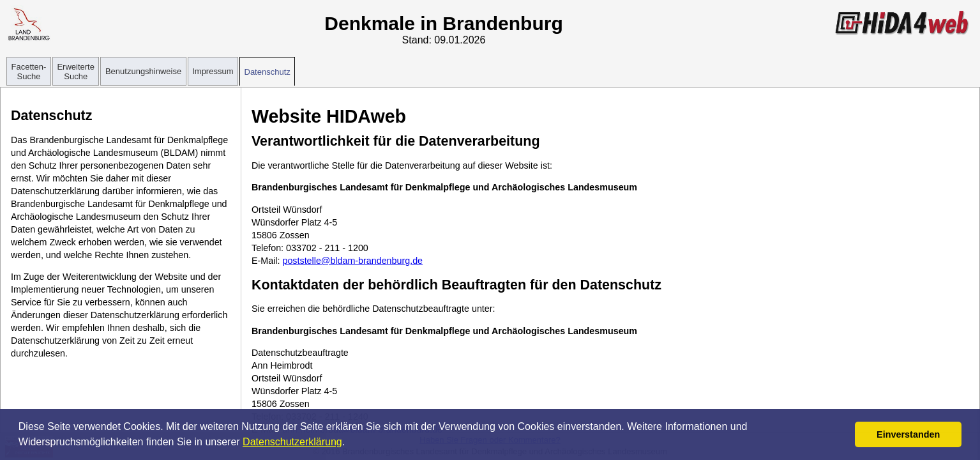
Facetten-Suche (29, 72)
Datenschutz (268, 72)
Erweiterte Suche (76, 72)
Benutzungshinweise (143, 71)
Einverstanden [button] (908, 434)
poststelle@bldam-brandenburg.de (352, 261)
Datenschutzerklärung (292, 442)
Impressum (213, 71)
